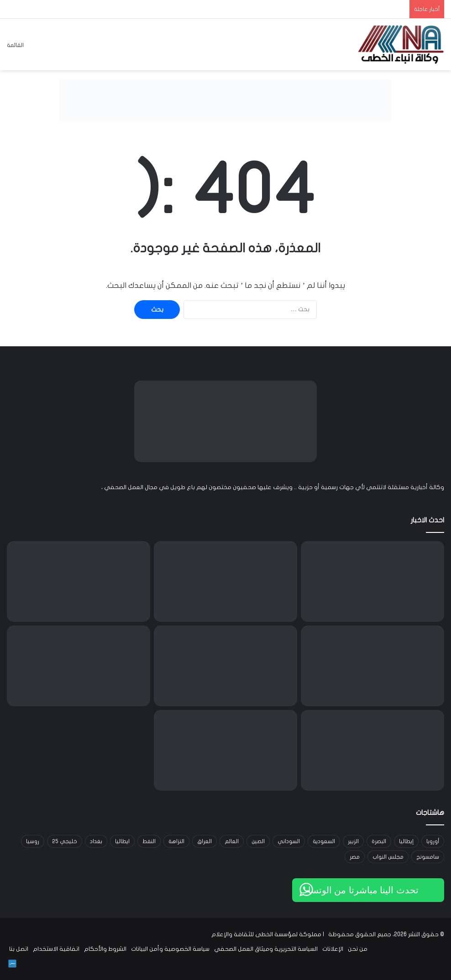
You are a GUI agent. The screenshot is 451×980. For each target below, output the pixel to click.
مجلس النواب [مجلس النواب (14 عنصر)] (388, 857)
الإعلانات (333, 949)
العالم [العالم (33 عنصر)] (232, 841)
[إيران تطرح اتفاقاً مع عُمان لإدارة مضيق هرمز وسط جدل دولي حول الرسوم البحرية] (372, 750)
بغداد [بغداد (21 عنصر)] (96, 841)
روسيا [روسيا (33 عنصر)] (33, 841)
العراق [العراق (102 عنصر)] (205, 841)
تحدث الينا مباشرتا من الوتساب (359, 890)
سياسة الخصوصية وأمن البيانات (170, 949)
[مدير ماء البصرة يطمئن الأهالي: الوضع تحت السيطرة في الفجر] (225, 750)
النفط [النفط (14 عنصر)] (149, 841)
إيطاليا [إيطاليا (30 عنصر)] (406, 841)
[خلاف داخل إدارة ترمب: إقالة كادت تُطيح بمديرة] (79, 666)
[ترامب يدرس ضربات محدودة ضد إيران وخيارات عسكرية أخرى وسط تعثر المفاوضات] (79, 581)
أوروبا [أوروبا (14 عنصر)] (433, 841)
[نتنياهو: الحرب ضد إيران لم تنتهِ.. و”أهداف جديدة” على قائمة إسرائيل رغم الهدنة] (225, 666)
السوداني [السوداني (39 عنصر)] (289, 841)
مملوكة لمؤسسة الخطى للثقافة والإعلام (266, 934)
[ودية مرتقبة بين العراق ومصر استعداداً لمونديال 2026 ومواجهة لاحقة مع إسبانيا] (372, 581)
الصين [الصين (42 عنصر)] (258, 841)
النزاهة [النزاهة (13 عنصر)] (176, 841)
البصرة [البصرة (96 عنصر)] (379, 841)
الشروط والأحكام (105, 949)
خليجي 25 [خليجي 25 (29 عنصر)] (65, 841)
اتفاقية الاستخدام (56, 949)
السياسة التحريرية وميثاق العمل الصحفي (266, 949)
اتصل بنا (19, 949)
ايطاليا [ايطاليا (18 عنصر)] (122, 841)
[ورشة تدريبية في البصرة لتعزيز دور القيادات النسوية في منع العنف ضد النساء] (372, 666)
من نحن (358, 949)
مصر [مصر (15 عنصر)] (355, 857)
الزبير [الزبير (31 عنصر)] (353, 841)
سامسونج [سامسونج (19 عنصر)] (428, 857)
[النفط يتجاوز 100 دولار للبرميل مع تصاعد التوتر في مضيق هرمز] (225, 581)
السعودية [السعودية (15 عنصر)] (324, 841)
